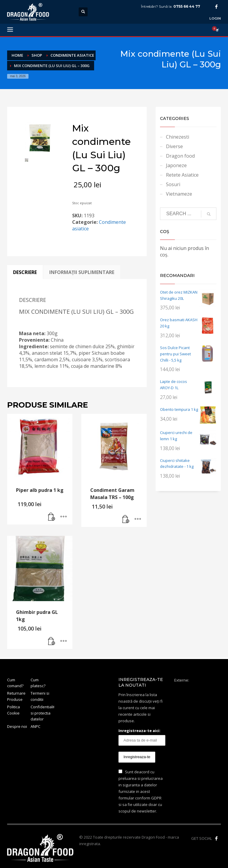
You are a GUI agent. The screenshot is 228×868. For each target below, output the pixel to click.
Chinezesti (178, 137)
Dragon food (180, 156)
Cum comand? (15, 683)
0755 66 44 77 (187, 6)
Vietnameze (179, 194)
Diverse (174, 146)
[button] (52, 517)
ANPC (35, 726)
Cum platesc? (38, 683)
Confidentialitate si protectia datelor (42, 713)
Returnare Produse (16, 696)
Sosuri (173, 184)
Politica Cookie (14, 710)
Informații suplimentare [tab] (82, 272)
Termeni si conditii (40, 696)
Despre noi (17, 726)
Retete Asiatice (182, 175)
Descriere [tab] (25, 272)
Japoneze (176, 165)
